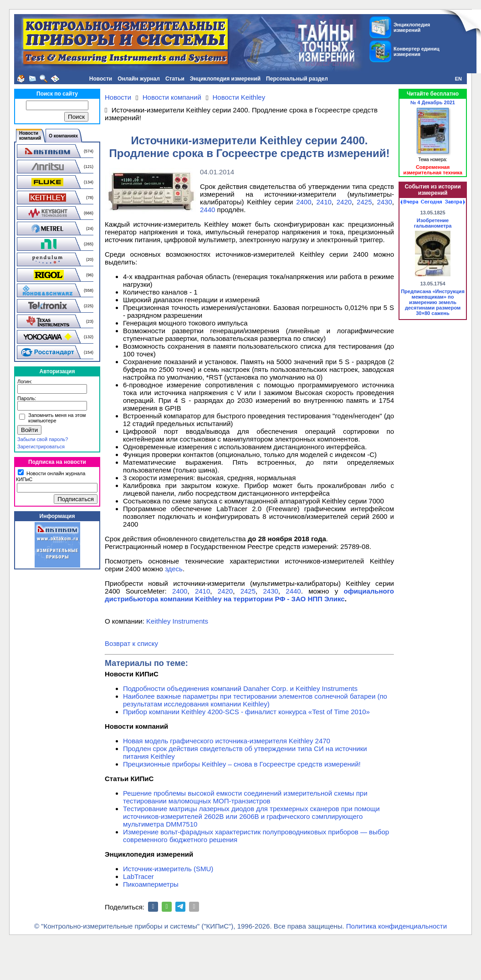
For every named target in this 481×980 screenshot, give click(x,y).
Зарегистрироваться (41, 447)
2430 (384, 202)
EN (458, 79)
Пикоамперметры (151, 884)
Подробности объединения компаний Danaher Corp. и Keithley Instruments (240, 688)
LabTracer (138, 876)
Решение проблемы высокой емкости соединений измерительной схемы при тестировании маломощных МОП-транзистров (245, 797)
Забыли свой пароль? (43, 439)
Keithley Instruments (177, 621)
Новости (101, 79)
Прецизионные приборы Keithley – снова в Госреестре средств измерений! (242, 764)
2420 (344, 202)
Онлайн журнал (139, 79)
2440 (207, 210)
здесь (174, 569)
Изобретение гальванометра (433, 223)
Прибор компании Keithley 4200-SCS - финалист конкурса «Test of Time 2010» (246, 712)
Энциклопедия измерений (225, 79)
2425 (364, 202)
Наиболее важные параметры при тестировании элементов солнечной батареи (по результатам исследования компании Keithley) (255, 700)
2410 (324, 202)
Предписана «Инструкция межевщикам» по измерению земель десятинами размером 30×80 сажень (433, 302)
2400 (304, 202)
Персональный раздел (297, 79)
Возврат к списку (131, 643)
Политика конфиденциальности (397, 926)
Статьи (175, 79)
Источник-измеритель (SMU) (168, 869)
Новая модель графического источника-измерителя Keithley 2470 (227, 741)
